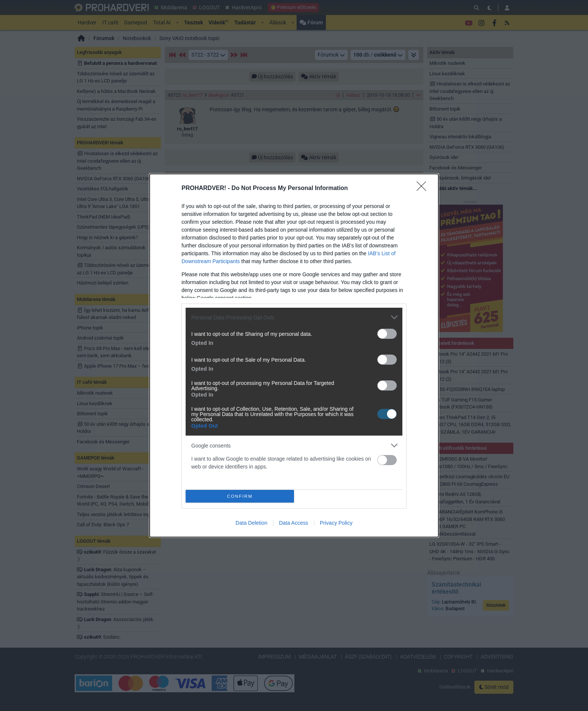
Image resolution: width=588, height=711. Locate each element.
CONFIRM (240, 496)
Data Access (294, 523)
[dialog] (294, 355)
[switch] (387, 334)
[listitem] (294, 317)
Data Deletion (251, 523)
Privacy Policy (336, 523)
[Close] (424, 189)
